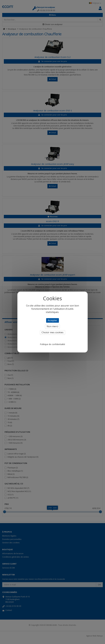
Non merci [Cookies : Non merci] (52, 326)
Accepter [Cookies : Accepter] (52, 320)
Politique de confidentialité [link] (52, 344)
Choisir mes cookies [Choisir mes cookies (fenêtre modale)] (52, 332)
